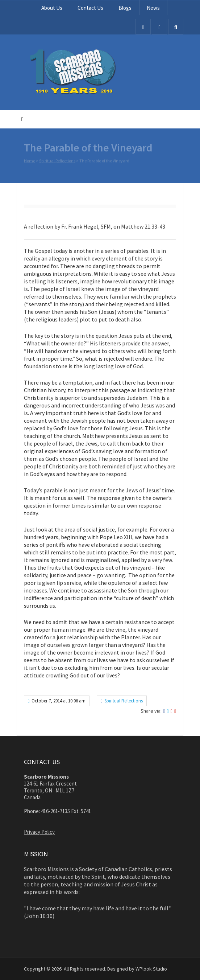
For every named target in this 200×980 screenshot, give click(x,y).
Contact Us (90, 8)
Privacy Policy (39, 832)
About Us (52, 8)
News (153, 8)
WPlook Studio (151, 969)
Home (30, 161)
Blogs (125, 8)
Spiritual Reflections (57, 161)
